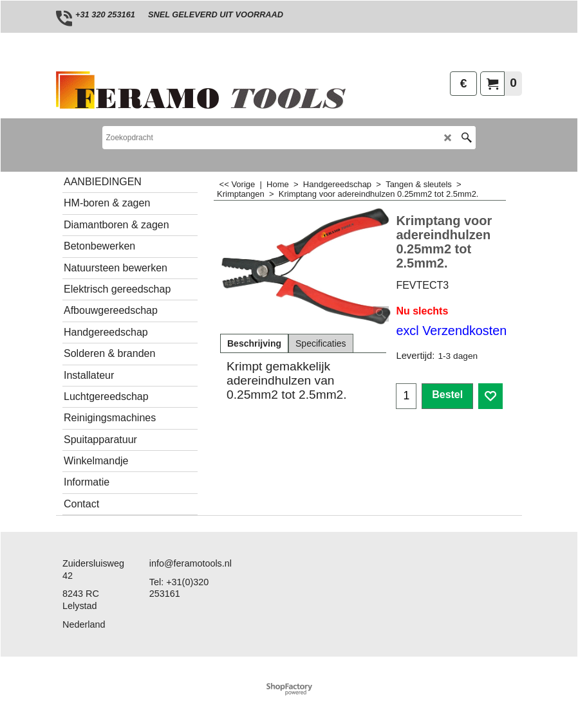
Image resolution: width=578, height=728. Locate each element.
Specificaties (321, 343)
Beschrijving (254, 343)
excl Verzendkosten (451, 331)
